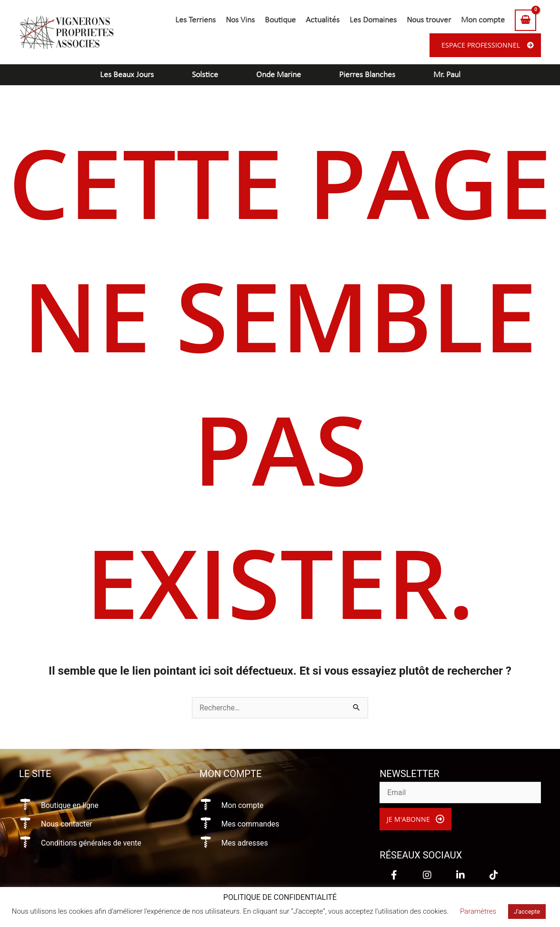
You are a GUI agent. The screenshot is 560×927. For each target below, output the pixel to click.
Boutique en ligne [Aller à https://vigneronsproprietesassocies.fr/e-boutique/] (70, 805)
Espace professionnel (481, 45)
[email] (460, 792)
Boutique (280, 20)
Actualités (323, 20)
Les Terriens (195, 20)
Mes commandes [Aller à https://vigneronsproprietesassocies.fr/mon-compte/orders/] (251, 824)
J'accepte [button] (527, 912)
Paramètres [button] (478, 911)
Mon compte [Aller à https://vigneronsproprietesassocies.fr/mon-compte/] (243, 805)
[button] (415, 819)
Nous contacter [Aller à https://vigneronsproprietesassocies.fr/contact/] (67, 824)
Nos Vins (240, 20)
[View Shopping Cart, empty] (525, 20)
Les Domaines (373, 20)
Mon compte (483, 20)
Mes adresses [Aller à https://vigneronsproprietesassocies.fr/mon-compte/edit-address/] (245, 843)
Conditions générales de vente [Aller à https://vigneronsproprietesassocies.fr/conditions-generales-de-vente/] (92, 843)
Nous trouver (429, 20)
